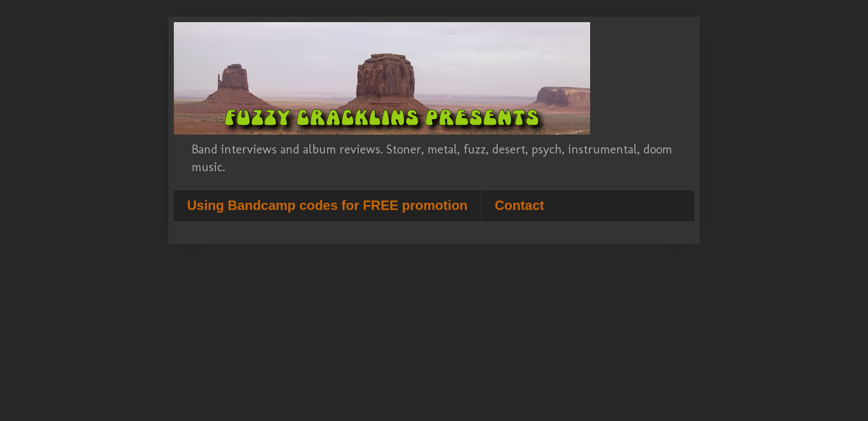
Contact (520, 205)
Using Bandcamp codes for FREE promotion (327, 205)
